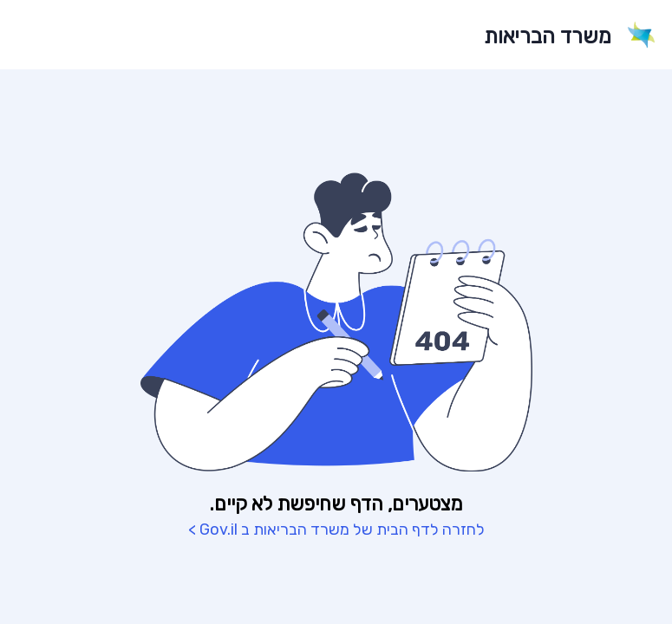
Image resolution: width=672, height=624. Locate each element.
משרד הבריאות (548, 36)
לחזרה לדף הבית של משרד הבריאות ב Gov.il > (336, 530)
